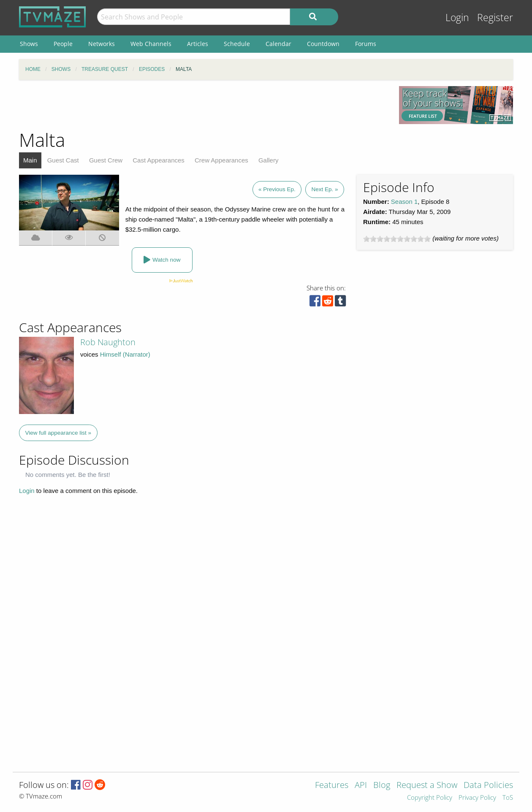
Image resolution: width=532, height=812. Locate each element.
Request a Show (427, 786)
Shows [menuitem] (29, 44)
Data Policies (488, 786)
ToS (508, 798)
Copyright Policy (430, 798)
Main (30, 160)
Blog (382, 786)
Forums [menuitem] (366, 44)
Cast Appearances (159, 160)
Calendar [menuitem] (278, 44)
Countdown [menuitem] (323, 44)
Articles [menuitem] (198, 44)
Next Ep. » (324, 189)
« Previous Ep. (277, 189)
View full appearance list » (58, 433)
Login (457, 18)
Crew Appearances (221, 160)
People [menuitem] (63, 44)
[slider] (397, 239)
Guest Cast (63, 160)
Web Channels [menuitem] (151, 44)
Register (495, 18)
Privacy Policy (477, 798)
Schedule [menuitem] (237, 44)
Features (332, 786)
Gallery (269, 160)
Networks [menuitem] (102, 44)
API (361, 786)
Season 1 (404, 202)
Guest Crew (106, 160)
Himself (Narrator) (125, 354)
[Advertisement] (203, 105)
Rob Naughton (108, 342)
